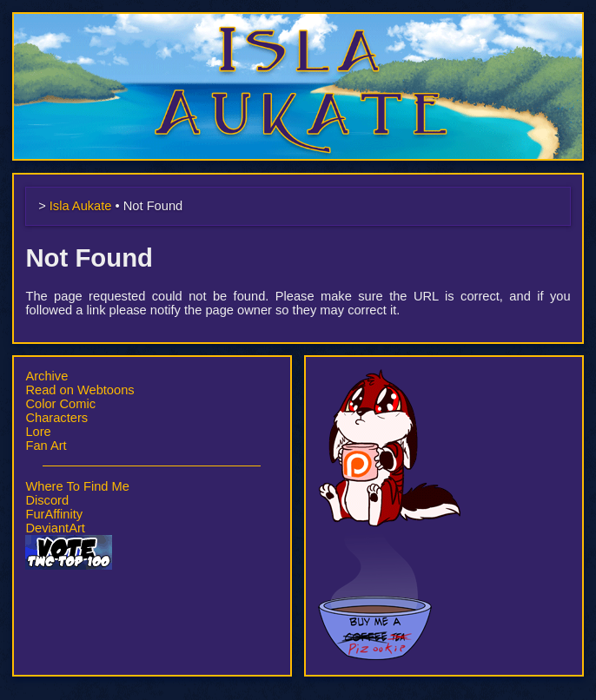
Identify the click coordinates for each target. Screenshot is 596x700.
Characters (56, 418)
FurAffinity (54, 514)
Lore (38, 432)
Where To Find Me (77, 486)
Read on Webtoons (79, 390)
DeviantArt (55, 528)
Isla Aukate (298, 21)
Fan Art (46, 446)
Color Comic (60, 404)
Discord (47, 500)
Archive (46, 376)
